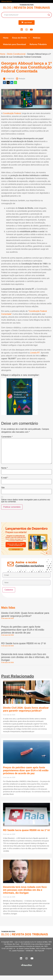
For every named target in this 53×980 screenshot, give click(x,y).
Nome (4, 468)
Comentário (7, 437)
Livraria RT (35, 353)
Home (3, 54)
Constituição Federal (12, 113)
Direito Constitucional (16, 54)
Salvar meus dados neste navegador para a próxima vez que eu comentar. (26, 501)
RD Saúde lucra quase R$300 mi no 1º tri (24, 643)
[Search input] (25, 15)
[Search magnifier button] (49, 15)
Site (3, 488)
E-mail (5, 478)
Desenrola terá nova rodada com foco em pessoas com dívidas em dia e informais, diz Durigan (25, 657)
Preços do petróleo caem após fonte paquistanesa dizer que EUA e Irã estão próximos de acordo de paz (23, 630)
